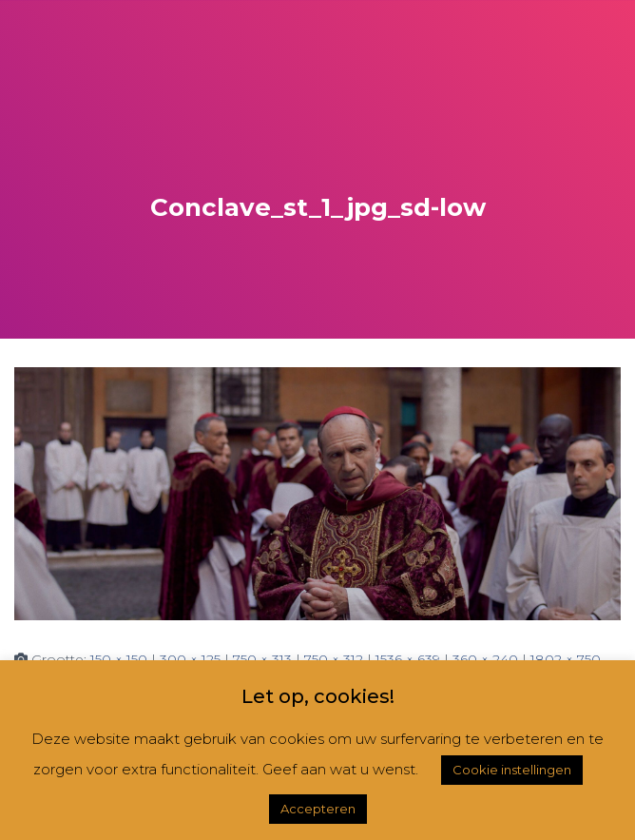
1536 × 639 (408, 659)
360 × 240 (485, 659)
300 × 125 (190, 659)
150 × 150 (119, 659)
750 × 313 (262, 659)
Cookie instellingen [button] (512, 770)
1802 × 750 (566, 659)
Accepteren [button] (318, 809)
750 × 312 (334, 659)
